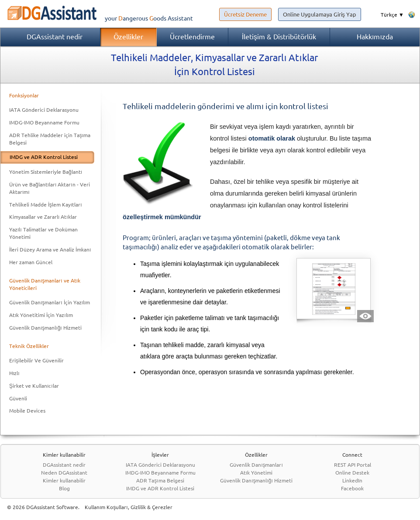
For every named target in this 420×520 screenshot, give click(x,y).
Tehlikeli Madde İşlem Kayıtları (46, 205)
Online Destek (352, 473)
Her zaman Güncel (31, 262)
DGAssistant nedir (55, 37)
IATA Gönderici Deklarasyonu (44, 110)
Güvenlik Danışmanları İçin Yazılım (50, 302)
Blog (64, 488)
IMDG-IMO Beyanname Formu (44, 122)
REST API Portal (353, 465)
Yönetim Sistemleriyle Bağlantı (46, 172)
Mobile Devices (27, 411)
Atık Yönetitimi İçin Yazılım (41, 315)
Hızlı (14, 373)
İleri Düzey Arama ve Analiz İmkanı (50, 250)
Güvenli (18, 398)
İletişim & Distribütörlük (279, 37)
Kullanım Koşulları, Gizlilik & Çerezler (129, 507)
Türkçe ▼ (392, 15)
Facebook (352, 488)
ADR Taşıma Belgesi (160, 480)
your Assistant (96, 18)
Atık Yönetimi (256, 473)
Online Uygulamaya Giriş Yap (320, 14)
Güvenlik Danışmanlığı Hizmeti (45, 328)
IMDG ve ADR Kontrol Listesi (44, 157)
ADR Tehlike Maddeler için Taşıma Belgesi (50, 139)
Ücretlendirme (192, 37)
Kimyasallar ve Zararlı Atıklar (43, 217)
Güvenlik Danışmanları (256, 465)
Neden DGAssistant (64, 473)
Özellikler (128, 37)
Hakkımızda (375, 37)
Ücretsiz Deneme (245, 14)
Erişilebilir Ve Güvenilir (36, 360)
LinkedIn (352, 480)
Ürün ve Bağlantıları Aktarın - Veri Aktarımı (50, 188)
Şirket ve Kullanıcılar (34, 386)
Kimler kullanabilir (64, 480)
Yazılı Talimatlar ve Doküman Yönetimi (43, 233)
